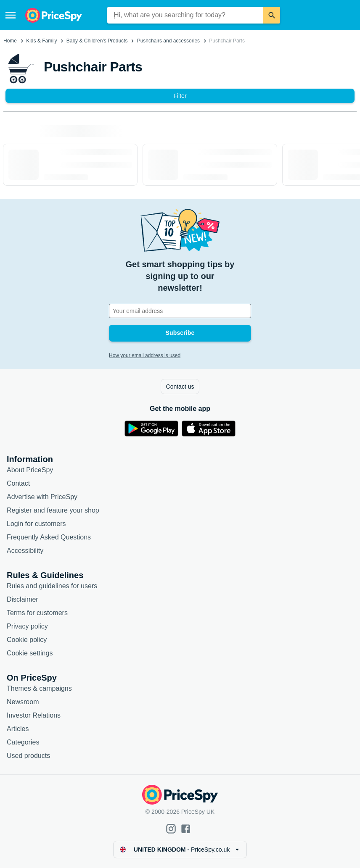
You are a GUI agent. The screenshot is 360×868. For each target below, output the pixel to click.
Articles (18, 729)
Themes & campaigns (39, 688)
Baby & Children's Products (97, 41)
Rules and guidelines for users (52, 586)
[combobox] (185, 15)
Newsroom (23, 702)
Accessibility (25, 551)
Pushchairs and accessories (168, 41)
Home (10, 41)
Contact (18, 483)
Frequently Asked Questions (49, 537)
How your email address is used (145, 355)
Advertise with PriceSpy (42, 497)
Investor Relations (34, 715)
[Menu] (11, 15)
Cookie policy (27, 640)
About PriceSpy (30, 470)
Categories (23, 742)
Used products (28, 756)
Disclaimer (22, 599)
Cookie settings (30, 653)
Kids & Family (41, 41)
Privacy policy (27, 626)
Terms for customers (37, 613)
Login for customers (36, 524)
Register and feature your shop (53, 510)
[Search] (272, 15)
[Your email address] (180, 311)
